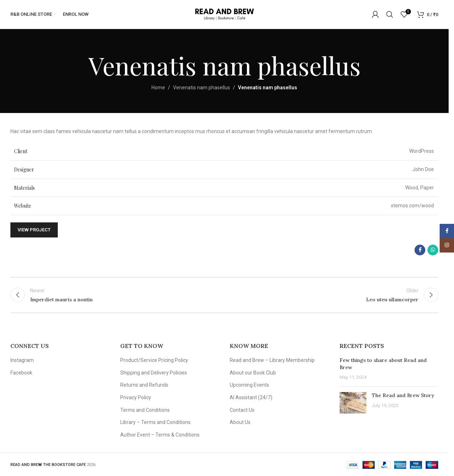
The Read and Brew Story (403, 395)
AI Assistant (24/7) (251, 397)
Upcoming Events (249, 385)
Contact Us (242, 410)
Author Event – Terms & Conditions (160, 435)
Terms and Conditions (145, 410)
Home (158, 88)
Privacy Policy (136, 397)
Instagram (22, 360)
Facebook (21, 373)
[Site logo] (224, 14)
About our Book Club (253, 373)
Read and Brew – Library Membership (272, 360)
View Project (34, 230)
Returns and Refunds (144, 385)
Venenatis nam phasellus (202, 88)
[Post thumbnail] (353, 403)
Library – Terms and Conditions (155, 422)
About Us (240, 422)
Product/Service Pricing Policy (154, 360)
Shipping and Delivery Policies (154, 373)
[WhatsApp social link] (433, 250)
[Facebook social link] (420, 250)
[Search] (390, 14)
